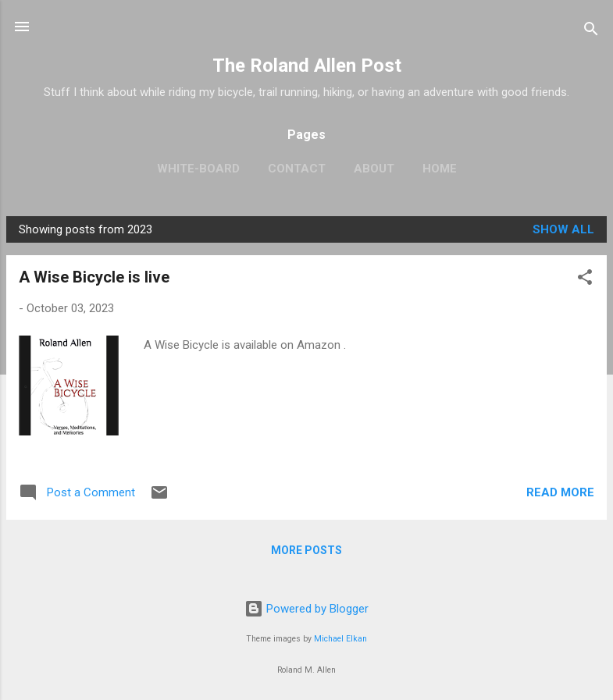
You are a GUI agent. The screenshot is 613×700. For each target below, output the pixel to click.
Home (440, 169)
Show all (563, 229)
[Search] (591, 32)
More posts (306, 550)
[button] (585, 280)
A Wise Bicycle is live (94, 277)
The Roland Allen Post (307, 66)
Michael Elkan (340, 639)
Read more (560, 492)
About (374, 169)
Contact (297, 169)
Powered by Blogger (306, 609)
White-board (198, 169)
